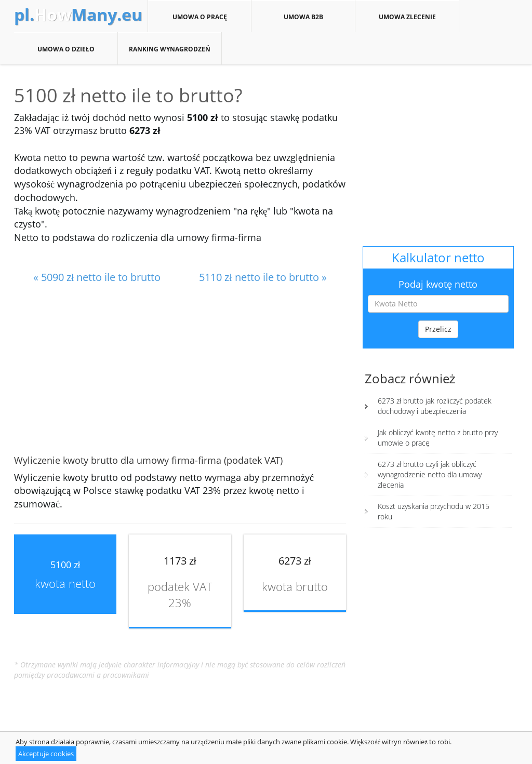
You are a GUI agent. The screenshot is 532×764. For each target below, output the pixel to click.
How (78, 15)
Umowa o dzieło (66, 49)
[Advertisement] (180, 370)
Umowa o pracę (199, 17)
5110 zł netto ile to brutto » (263, 277)
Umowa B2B (303, 17)
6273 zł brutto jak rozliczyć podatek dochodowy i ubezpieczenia (435, 406)
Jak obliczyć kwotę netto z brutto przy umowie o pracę (438, 438)
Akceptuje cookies (46, 754)
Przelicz (438, 329)
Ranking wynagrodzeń (170, 49)
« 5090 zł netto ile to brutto (97, 277)
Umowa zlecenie (407, 17)
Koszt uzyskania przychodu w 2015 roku (434, 511)
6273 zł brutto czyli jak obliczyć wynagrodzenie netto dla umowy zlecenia (430, 474)
